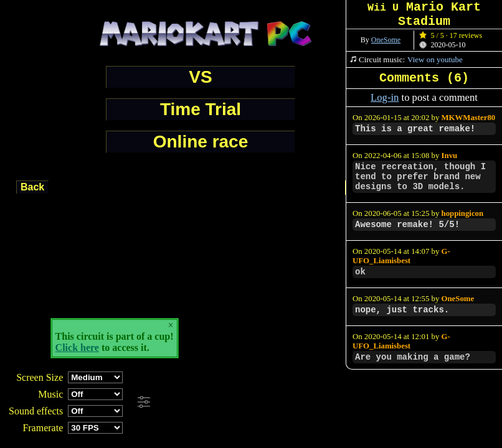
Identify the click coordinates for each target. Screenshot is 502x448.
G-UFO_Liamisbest (401, 256)
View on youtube (435, 59)
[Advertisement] (339, 403)
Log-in (385, 97)
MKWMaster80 (469, 118)
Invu (450, 156)
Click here (77, 348)
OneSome (386, 40)
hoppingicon (463, 213)
